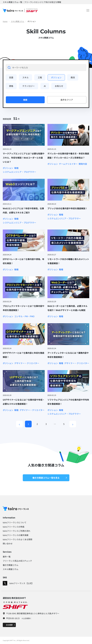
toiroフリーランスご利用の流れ (17, 531)
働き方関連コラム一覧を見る (50, 478)
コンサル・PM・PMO (24, 316)
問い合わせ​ (8, 544)
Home (5, 21)
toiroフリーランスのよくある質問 (17, 539)
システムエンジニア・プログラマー (19, 172)
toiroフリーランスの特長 (14, 527)
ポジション (56, 77)
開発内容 (83, 164)
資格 (11, 86)
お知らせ (59, 86)
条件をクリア (67, 100)
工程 (40, 77)
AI (45, 86)
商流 (73, 77)
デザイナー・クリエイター (27, 363)
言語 (11, 77)
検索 (25, 100)
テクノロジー (29, 86)
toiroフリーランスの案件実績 (16, 535)
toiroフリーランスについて (15, 522)
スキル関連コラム (17, 21)
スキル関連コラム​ (11, 569)
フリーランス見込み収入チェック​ (17, 561)
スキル (25, 77)
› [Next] (73, 424)
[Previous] (19, 424)
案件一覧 (7, 557)
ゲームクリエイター (68, 164)
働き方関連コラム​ (11, 565)
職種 (16, 168)
